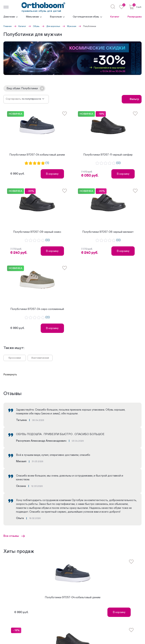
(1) (47, 163)
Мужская (72, 26)
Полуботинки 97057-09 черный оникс (37, 232)
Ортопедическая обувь (86, 17)
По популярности (31, 99)
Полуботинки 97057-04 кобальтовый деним (37, 155)
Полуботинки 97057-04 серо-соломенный (37, 309)
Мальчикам (32, 17)
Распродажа (135, 17)
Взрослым (56, 17)
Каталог (115, 17)
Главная (8, 26)
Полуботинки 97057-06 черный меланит (108, 232)
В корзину (52, 174)
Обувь (36, 26)
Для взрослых (53, 26)
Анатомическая (40, 358)
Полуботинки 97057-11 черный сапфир (108, 155)
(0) (118, 163)
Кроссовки (15, 358)
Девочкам (9, 17)
